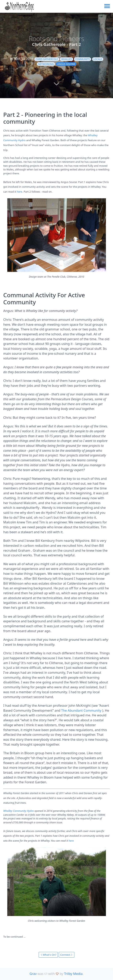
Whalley (67, 59)
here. (20, 192)
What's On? (48, 955)
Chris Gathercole (47, 59)
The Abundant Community (81, 710)
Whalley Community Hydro (18, 811)
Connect (66, 955)
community (83, 59)
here (71, 841)
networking (46, 64)
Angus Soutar (66, 64)
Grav (33, 974)
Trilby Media (73, 974)
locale (98, 59)
